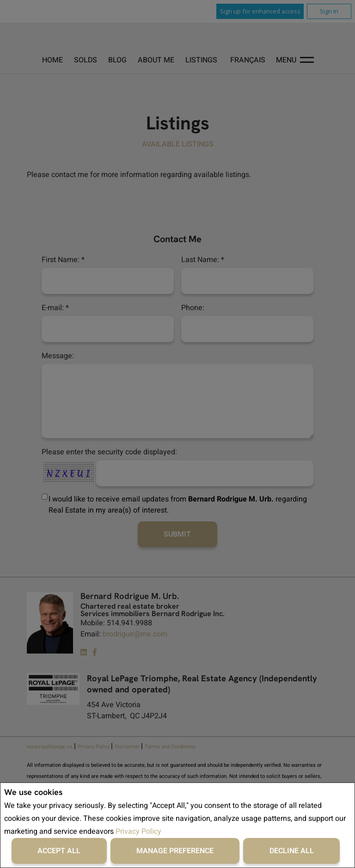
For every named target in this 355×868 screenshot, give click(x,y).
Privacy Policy (138, 831)
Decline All (292, 851)
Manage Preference (175, 851)
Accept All (59, 851)
